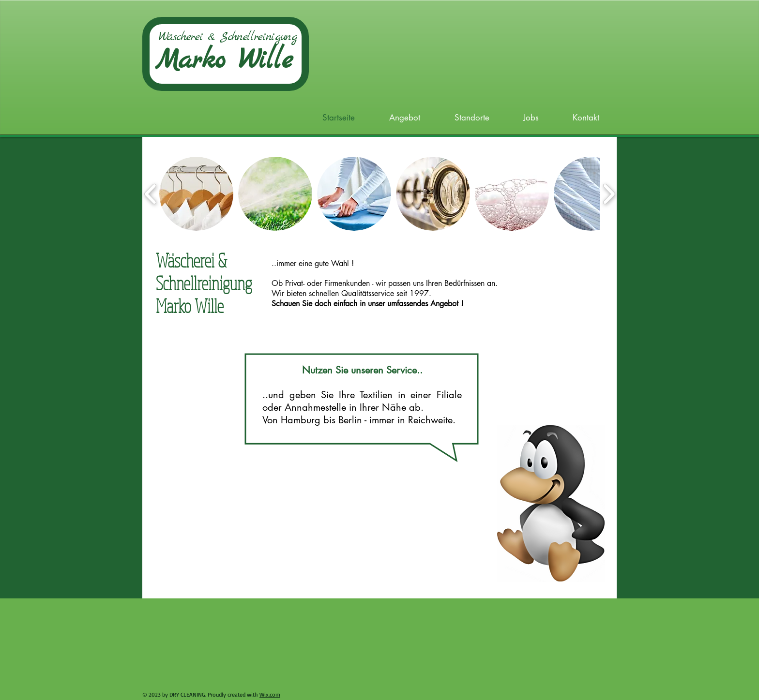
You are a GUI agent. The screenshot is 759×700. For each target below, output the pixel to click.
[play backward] (151, 194)
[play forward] (609, 194)
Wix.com (270, 694)
